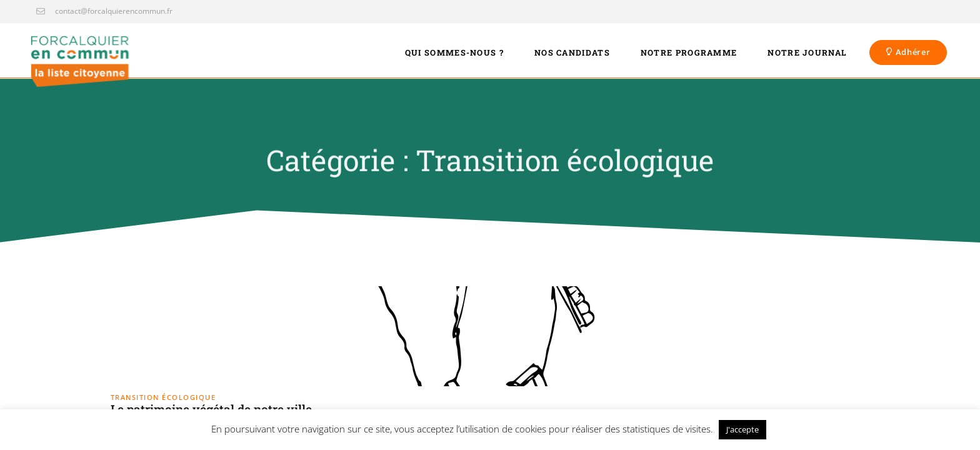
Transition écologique (163, 397)
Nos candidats (572, 52)
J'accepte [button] (742, 429)
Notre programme (689, 52)
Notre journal (807, 52)
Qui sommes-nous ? (454, 52)
